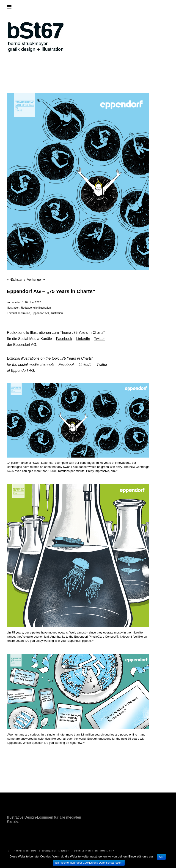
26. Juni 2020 (33, 302)
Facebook (64, 339)
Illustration (13, 308)
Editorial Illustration (18, 313)
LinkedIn (83, 339)
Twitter (99, 339)
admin (16, 302)
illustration (57, 313)
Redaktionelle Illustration (36, 308)
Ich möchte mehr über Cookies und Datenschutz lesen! (89, 863)
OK (161, 857)
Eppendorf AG (40, 313)
